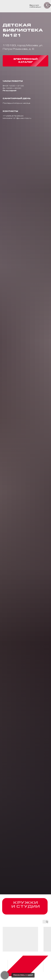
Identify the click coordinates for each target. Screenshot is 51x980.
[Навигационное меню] (47, 5)
